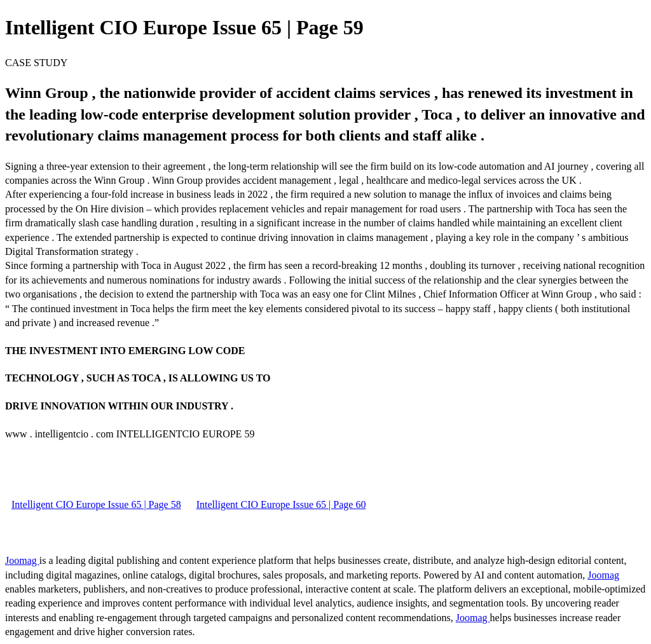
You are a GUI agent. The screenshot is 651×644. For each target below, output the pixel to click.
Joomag (22, 560)
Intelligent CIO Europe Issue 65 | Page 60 (281, 504)
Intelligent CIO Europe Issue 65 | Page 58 (96, 504)
